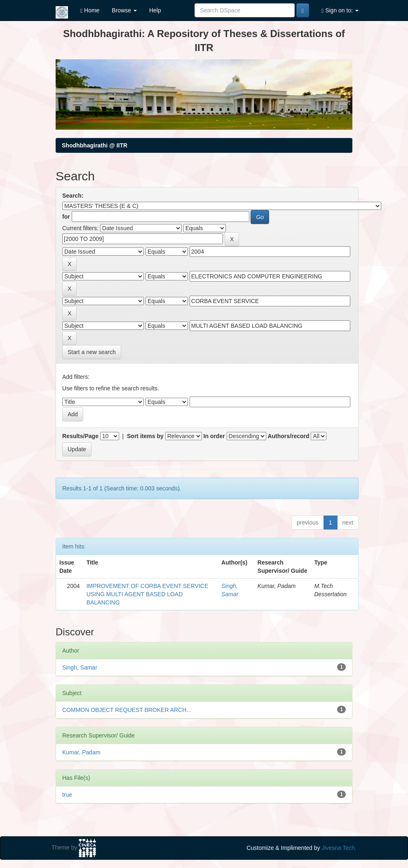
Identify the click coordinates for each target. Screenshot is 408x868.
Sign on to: (340, 10)
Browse (124, 10)
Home (90, 10)
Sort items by (145, 436)
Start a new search (92, 352)
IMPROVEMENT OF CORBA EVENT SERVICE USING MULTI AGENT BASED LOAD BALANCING (148, 594)
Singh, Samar (80, 667)
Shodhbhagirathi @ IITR (95, 145)
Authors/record (288, 436)
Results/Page (80, 436)
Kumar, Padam (81, 752)
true (67, 795)
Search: (73, 196)
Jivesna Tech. (339, 848)
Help (155, 10)
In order (214, 436)
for (66, 217)
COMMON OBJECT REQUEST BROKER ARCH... (127, 710)
